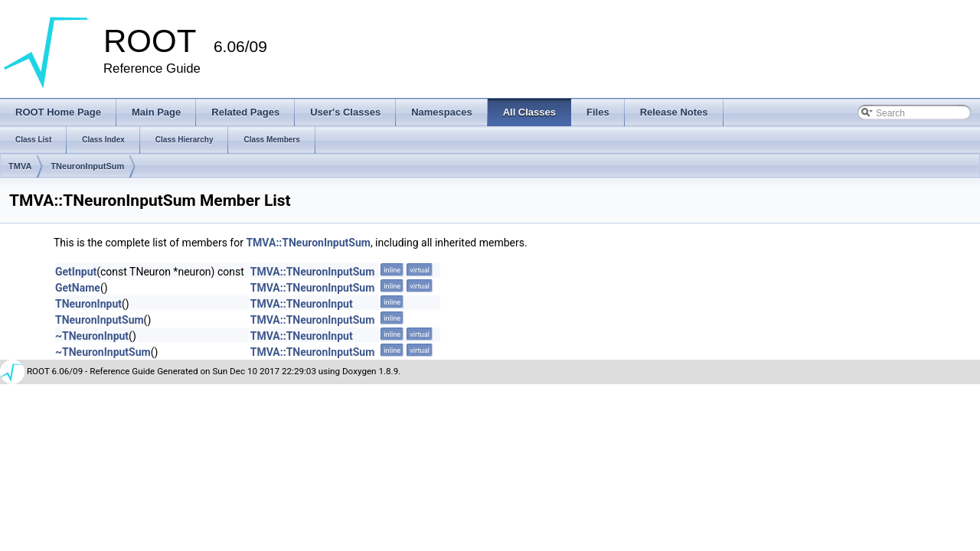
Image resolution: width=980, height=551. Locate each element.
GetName (78, 288)
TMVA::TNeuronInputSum (308, 243)
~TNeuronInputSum (103, 352)
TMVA (20, 166)
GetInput (76, 272)
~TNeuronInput (92, 336)
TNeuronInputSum (87, 166)
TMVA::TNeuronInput (302, 304)
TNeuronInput (88, 304)
